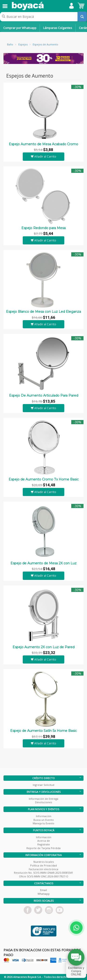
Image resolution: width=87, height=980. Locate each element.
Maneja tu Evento (43, 823)
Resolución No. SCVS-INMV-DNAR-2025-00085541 (43, 873)
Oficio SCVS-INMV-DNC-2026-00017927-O (44, 876)
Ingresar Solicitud (43, 785)
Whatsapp (44, 894)
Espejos (23, 44)
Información (44, 816)
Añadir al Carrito (43, 156)
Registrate (44, 844)
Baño (10, 44)
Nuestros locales (44, 862)
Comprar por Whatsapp (20, 28)
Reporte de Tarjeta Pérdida (43, 848)
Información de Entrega (43, 799)
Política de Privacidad (43, 865)
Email (43, 890)
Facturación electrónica (43, 869)
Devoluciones (43, 802)
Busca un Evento (44, 820)
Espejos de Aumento (45, 44)
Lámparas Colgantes (58, 28)
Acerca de (44, 841)
